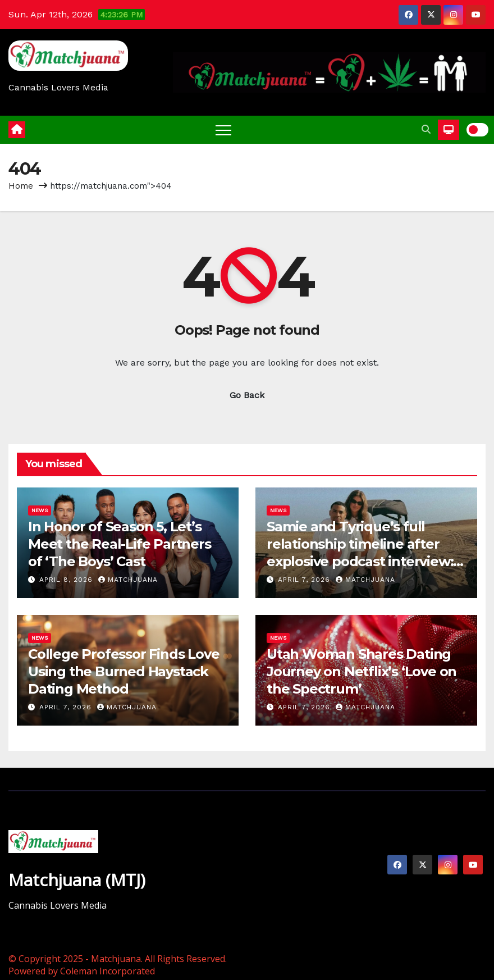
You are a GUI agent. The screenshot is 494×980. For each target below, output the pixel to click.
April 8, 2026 (67, 580)
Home (21, 186)
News (40, 510)
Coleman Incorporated (108, 971)
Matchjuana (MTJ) (77, 880)
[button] (426, 129)
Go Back (247, 395)
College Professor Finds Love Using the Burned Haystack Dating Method (124, 671)
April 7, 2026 (305, 580)
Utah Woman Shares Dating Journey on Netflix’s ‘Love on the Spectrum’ (362, 671)
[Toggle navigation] (223, 130)
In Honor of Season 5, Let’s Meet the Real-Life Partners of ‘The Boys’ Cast (120, 544)
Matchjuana (128, 580)
